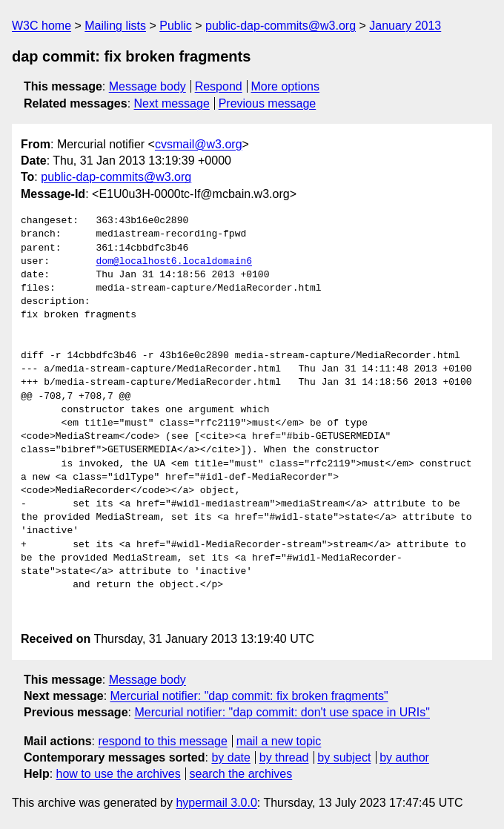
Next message (172, 103)
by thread (284, 757)
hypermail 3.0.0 (216, 803)
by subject (344, 757)
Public (176, 26)
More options (286, 86)
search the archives (241, 774)
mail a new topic (279, 741)
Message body (147, 86)
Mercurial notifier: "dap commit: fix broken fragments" (249, 696)
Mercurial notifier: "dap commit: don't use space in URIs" (282, 712)
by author (404, 757)
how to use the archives (119, 774)
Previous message (268, 103)
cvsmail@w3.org (199, 144)
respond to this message (162, 741)
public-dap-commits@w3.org (281, 26)
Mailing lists (115, 26)
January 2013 (405, 26)
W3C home (42, 26)
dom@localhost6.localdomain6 (174, 262)
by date (231, 757)
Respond (219, 86)
